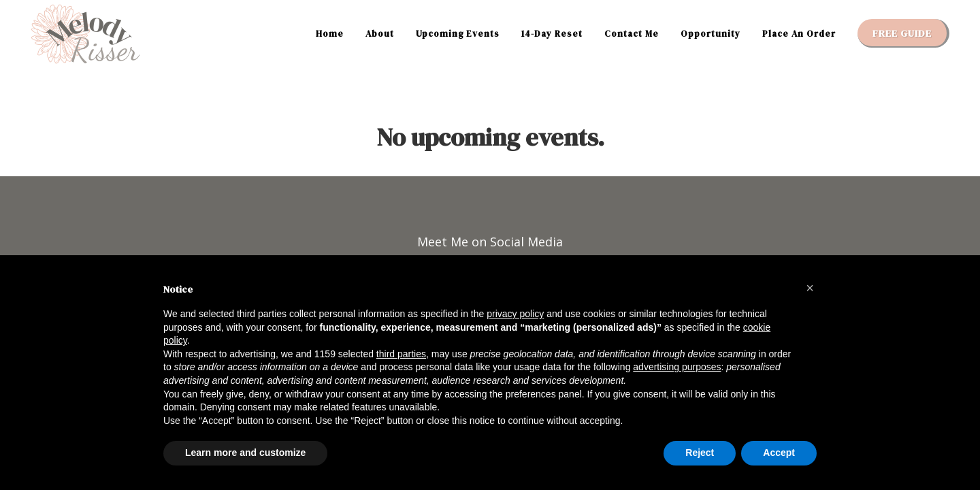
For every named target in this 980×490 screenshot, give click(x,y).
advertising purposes (677, 367)
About (380, 34)
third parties (401, 354)
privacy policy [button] (515, 314)
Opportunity (710, 34)
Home (330, 34)
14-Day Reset (552, 34)
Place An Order (799, 34)
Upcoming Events (458, 34)
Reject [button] (700, 453)
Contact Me (632, 34)
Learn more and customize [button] (245, 453)
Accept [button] (779, 453)
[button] (810, 288)
